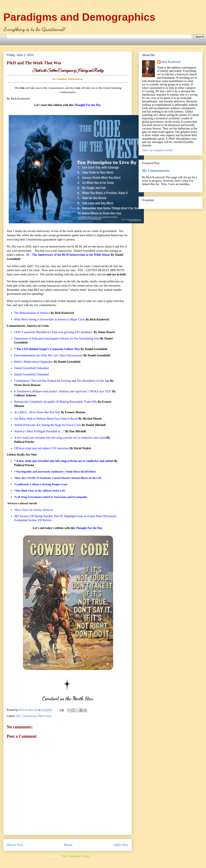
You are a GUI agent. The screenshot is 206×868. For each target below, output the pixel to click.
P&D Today (45, 716)
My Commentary (26, 716)
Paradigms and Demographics (79, 17)
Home (68, 845)
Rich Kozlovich (171, 62)
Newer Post (15, 845)
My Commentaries (156, 171)
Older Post (121, 845)
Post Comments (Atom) (76, 856)
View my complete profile (158, 150)
